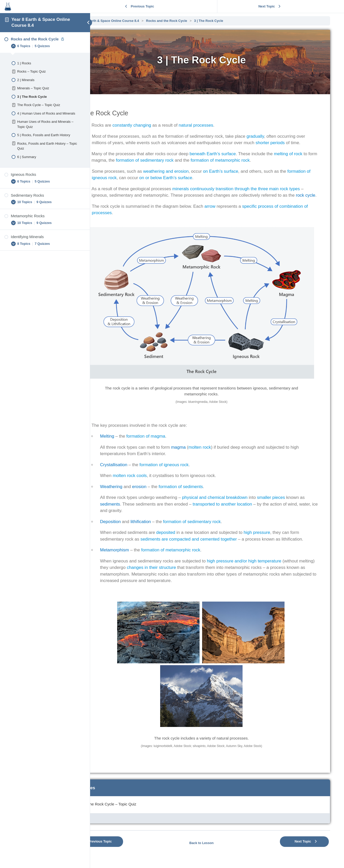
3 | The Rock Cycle (240, 21)
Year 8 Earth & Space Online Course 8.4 (139, 21)
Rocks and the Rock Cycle (198, 21)
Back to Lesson (217, 842)
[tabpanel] (217, 401)
